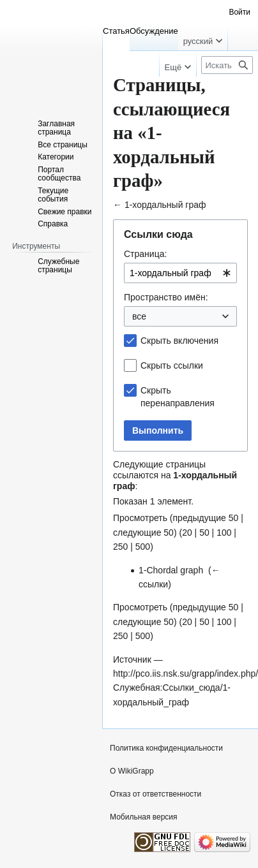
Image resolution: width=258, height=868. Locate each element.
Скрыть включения (179, 341)
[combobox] (180, 273)
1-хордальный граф (165, 205)
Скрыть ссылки (172, 365)
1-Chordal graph (171, 570)
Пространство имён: (166, 297)
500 (143, 547)
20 (187, 533)
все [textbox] (139, 316)
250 (120, 547)
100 (224, 533)
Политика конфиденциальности (166, 748)
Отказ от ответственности (156, 794)
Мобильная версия (144, 817)
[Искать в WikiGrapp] (227, 65)
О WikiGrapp (132, 771)
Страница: (145, 254)
